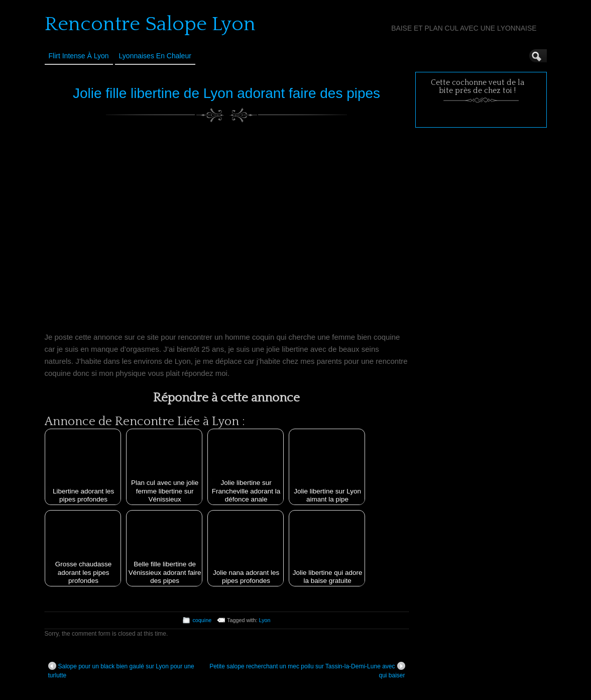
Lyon (265, 620)
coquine (202, 620)
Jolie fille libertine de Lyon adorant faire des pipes (226, 93)
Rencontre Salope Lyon (150, 24)
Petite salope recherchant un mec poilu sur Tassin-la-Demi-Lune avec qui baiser (307, 670)
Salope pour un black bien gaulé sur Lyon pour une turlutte (121, 670)
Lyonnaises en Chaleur (155, 56)
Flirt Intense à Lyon (79, 56)
